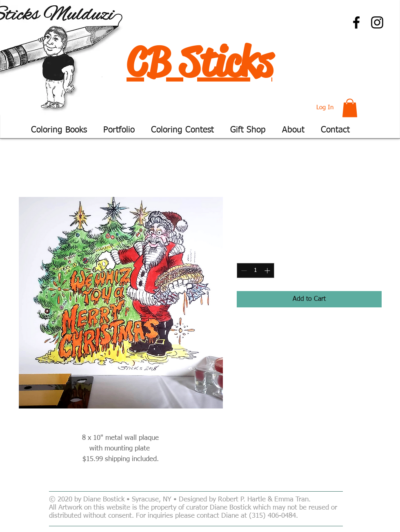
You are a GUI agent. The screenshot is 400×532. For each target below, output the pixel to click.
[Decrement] (243, 270)
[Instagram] (377, 22)
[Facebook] (356, 22)
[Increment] (268, 270)
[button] (350, 108)
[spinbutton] (256, 270)
